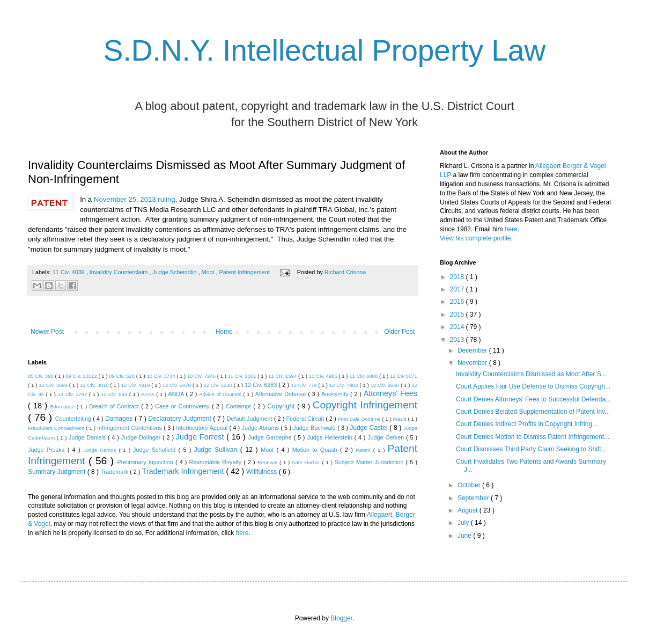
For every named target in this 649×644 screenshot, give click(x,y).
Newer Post (47, 332)
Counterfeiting (74, 419)
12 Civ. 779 (304, 385)
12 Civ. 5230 (218, 385)
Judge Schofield (156, 450)
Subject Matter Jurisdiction (370, 462)
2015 (458, 314)
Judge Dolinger (142, 437)
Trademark (115, 472)
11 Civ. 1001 (243, 376)
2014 (458, 327)
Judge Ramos (101, 450)
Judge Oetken (387, 437)
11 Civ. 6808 (364, 376)
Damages (120, 419)
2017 (458, 289)
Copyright (282, 406)
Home (224, 332)
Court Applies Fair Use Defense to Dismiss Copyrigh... (533, 386)
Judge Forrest (201, 437)
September (474, 498)
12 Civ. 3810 (95, 385)
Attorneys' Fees (390, 393)
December (473, 350)
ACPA (149, 394)
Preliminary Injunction (146, 462)
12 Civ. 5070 (178, 385)
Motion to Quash (316, 450)
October (470, 485)
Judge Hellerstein (330, 437)
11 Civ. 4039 (69, 272)
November (473, 363)
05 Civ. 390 (42, 376)
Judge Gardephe (271, 437)
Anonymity (336, 394)
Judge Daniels (88, 437)
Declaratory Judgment (180, 419)
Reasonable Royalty (216, 462)
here (242, 533)
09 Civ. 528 (123, 376)
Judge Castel (370, 428)
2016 (458, 302)
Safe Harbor (307, 462)
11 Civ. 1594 (283, 376)
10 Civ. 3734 (161, 376)
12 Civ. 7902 (344, 385)
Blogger (341, 618)
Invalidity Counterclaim (120, 272)
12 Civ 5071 (404, 376)
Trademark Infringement (184, 471)
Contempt (239, 406)
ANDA (177, 394)
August (469, 510)
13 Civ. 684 (115, 394)
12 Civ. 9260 (385, 385)
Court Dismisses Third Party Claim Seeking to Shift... (531, 449)
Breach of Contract (115, 406)
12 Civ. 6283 (261, 385)
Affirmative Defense (282, 394)
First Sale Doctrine (360, 419)
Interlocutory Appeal (202, 428)
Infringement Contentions (130, 428)
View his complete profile (475, 238)
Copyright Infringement (365, 405)
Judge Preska (48, 450)
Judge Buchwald (315, 428)
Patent (364, 450)
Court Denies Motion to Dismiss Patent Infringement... (533, 437)
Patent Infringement (245, 272)
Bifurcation (63, 407)
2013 (458, 340)
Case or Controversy (183, 406)
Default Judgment (250, 419)
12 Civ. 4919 (136, 385)
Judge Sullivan (217, 450)
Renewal (268, 462)
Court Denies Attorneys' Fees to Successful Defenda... (533, 399)
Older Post (399, 332)
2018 (458, 277)
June (465, 536)
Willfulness (263, 472)
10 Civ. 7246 (202, 376)
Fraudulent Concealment (57, 428)
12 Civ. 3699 (54, 385)
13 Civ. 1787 (73, 394)
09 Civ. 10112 (82, 376)
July (464, 523)
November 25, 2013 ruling (135, 199)
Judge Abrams (261, 428)
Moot (209, 272)
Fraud (401, 419)
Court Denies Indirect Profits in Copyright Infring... (527, 424)
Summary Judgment (58, 472)
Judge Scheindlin (175, 272)
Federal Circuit (306, 419)
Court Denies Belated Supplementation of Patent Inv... (533, 412)
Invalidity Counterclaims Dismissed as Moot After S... (531, 374)
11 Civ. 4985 (324, 376)
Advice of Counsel (221, 394)
